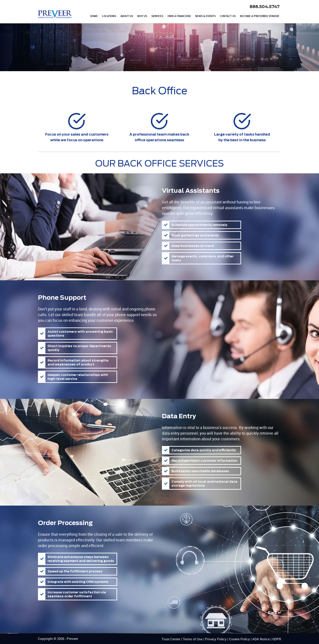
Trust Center (171, 639)
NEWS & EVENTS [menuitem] (205, 16)
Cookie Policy (239, 639)
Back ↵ (274, 613)
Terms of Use (193, 639)
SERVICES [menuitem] (157, 16)
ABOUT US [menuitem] (127, 16)
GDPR (277, 639)
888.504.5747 (265, 7)
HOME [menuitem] (94, 16)
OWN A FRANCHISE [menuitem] (179, 16)
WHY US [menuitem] (142, 16)
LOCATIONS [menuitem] (109, 16)
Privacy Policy (216, 639)
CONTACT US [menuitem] (228, 16)
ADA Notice (261, 639)
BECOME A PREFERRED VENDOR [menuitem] (259, 16)
